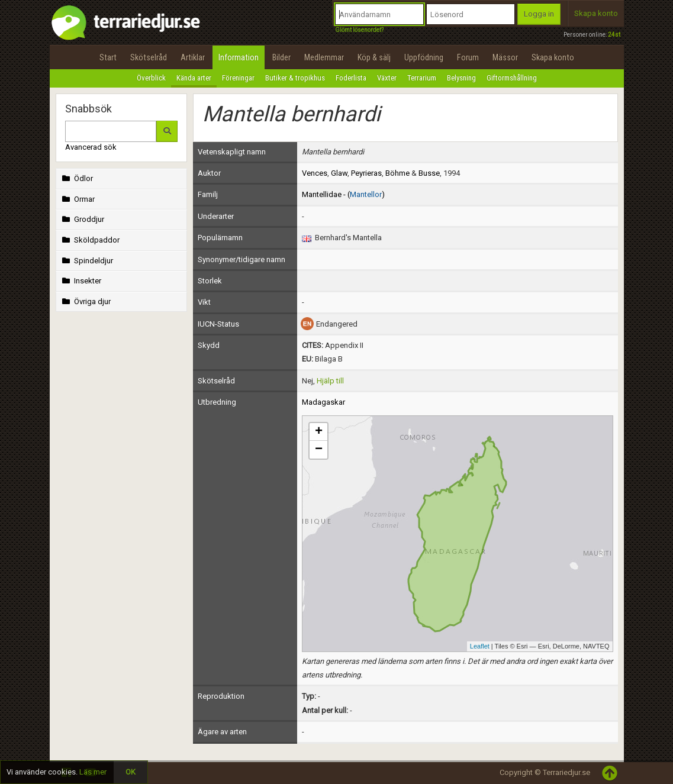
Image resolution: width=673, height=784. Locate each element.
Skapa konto (596, 13)
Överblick (151, 78)
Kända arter (194, 78)
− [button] (319, 450)
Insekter (81, 281)
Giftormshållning (512, 78)
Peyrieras (366, 173)
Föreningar (238, 78)
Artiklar (193, 57)
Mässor (505, 57)
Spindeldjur (87, 261)
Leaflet (480, 646)
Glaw (339, 173)
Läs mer (93, 772)
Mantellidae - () (343, 194)
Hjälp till (330, 381)
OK (131, 772)
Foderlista (351, 78)
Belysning (461, 78)
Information (239, 57)
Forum (468, 57)
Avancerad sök (91, 147)
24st (614, 35)
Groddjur (82, 219)
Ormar (78, 199)
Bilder (281, 57)
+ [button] (319, 432)
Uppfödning (424, 57)
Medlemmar (324, 57)
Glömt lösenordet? (359, 30)
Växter (387, 78)
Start (108, 57)
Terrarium (422, 78)
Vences (315, 173)
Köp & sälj (374, 57)
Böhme (397, 173)
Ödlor (77, 178)
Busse (429, 173)
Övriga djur (86, 301)
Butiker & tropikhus (295, 78)
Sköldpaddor (90, 240)
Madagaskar (323, 402)
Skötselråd (149, 57)
